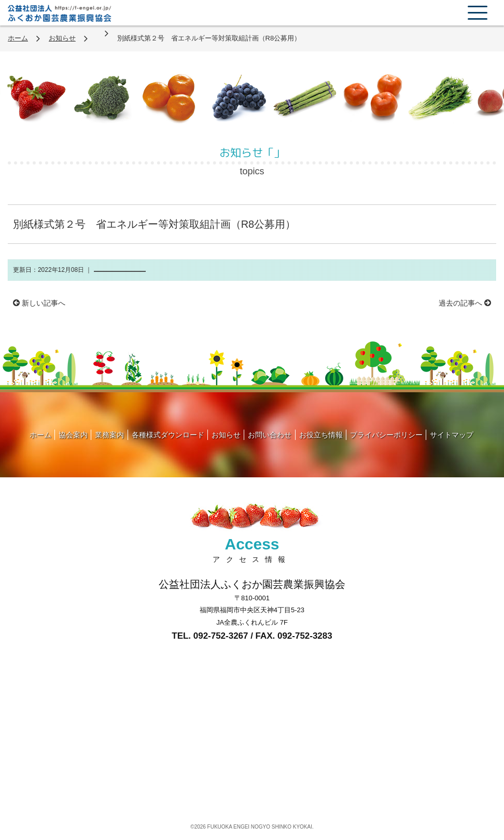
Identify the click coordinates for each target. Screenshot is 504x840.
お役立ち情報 (321, 435)
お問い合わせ (270, 435)
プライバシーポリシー (386, 435)
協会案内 (73, 435)
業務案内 (109, 435)
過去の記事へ (465, 303)
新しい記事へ (39, 303)
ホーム (18, 38)
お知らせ (62, 38)
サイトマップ (452, 435)
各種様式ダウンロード (168, 435)
